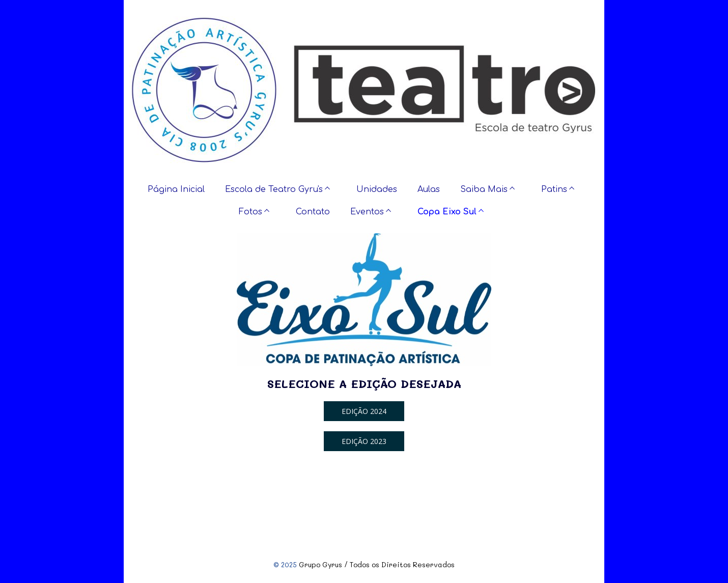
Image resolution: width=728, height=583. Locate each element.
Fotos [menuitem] (250, 212)
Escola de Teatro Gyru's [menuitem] (274, 189)
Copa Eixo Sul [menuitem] (447, 212)
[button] (364, 411)
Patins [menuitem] (554, 189)
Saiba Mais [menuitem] (484, 189)
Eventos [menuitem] (367, 212)
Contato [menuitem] (313, 212)
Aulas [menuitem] (429, 189)
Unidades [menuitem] (377, 189)
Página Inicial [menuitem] (176, 189)
